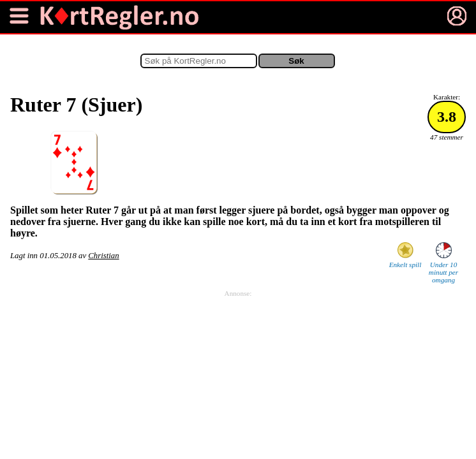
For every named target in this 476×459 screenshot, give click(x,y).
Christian (103, 256)
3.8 (447, 117)
